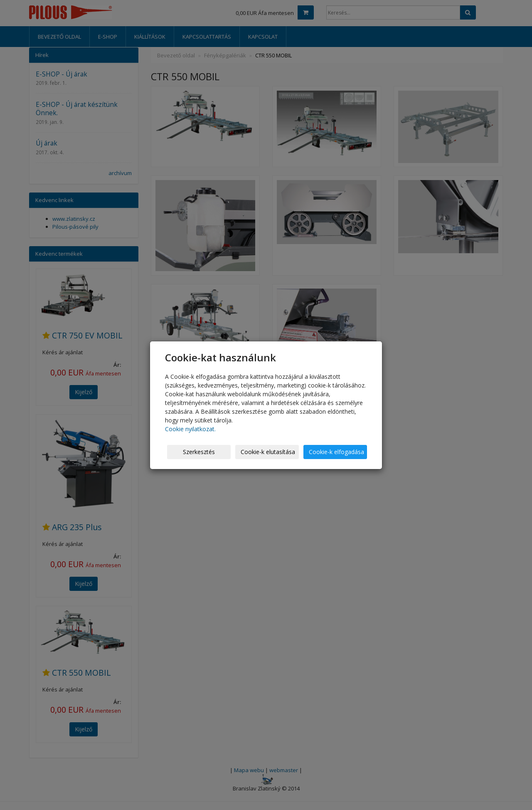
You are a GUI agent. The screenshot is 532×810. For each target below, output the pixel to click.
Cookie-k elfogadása (336, 452)
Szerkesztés (199, 452)
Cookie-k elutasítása (268, 452)
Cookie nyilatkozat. (190, 429)
